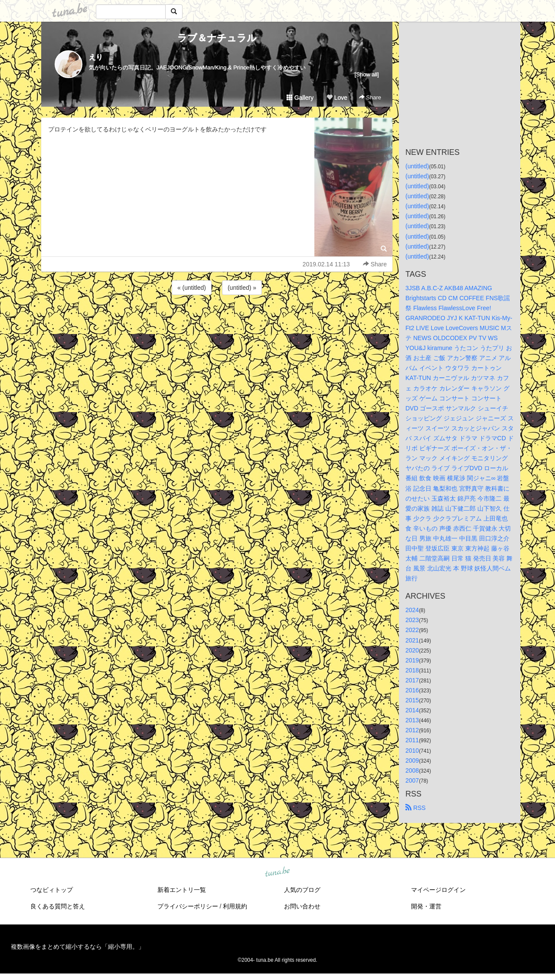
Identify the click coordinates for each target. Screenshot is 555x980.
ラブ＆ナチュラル (217, 38)
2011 (412, 740)
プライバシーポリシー (188, 906)
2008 (412, 770)
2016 (412, 690)
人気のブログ (302, 890)
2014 (412, 710)
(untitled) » (242, 288)
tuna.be (277, 872)
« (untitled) (192, 288)
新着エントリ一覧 (182, 890)
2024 (412, 610)
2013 (412, 720)
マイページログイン (438, 890)
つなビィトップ (52, 890)
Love (337, 98)
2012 (412, 730)
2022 (412, 630)
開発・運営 (426, 906)
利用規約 (235, 906)
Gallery (300, 98)
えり (96, 57)
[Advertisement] (217, 320)
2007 (412, 780)
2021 (412, 640)
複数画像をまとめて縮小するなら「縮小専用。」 (78, 947)
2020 (412, 650)
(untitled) (417, 166)
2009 (412, 760)
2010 (412, 751)
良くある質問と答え (58, 906)
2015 (412, 700)
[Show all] (367, 74)
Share (370, 97)
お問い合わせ (302, 906)
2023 (412, 620)
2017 (412, 680)
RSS (416, 808)
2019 (412, 660)
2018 (412, 670)
